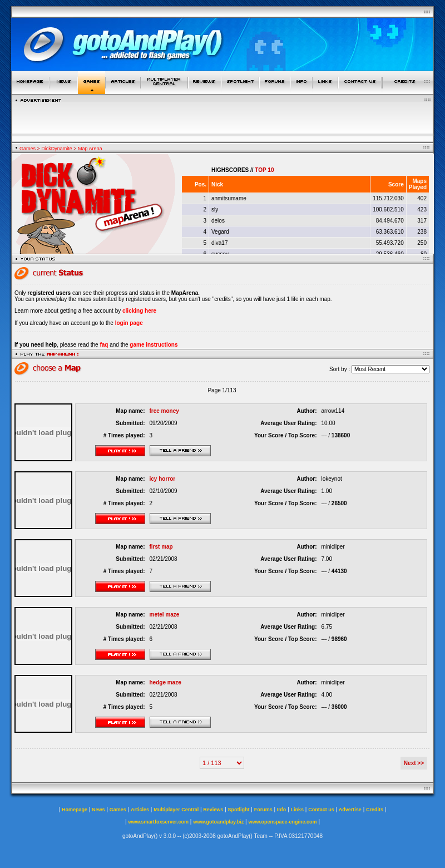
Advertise (350, 810)
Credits (375, 810)
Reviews (213, 810)
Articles (140, 810)
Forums (263, 810)
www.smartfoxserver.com (158, 822)
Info (282, 810)
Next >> (414, 763)
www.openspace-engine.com (282, 822)
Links (298, 810)
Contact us (321, 810)
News (98, 810)
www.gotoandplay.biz (218, 822)
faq (104, 345)
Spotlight (239, 810)
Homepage (75, 810)
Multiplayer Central (176, 810)
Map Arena (90, 149)
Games (28, 149)
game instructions (154, 345)
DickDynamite (57, 149)
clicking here (139, 311)
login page (129, 323)
